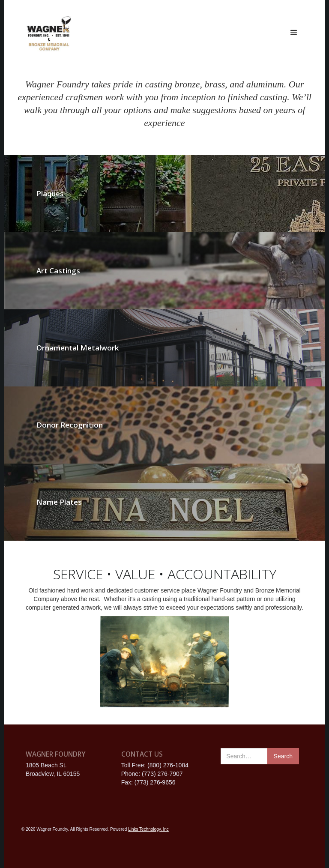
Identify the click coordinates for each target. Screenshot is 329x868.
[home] (49, 33)
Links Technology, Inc (148, 829)
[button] (294, 33)
